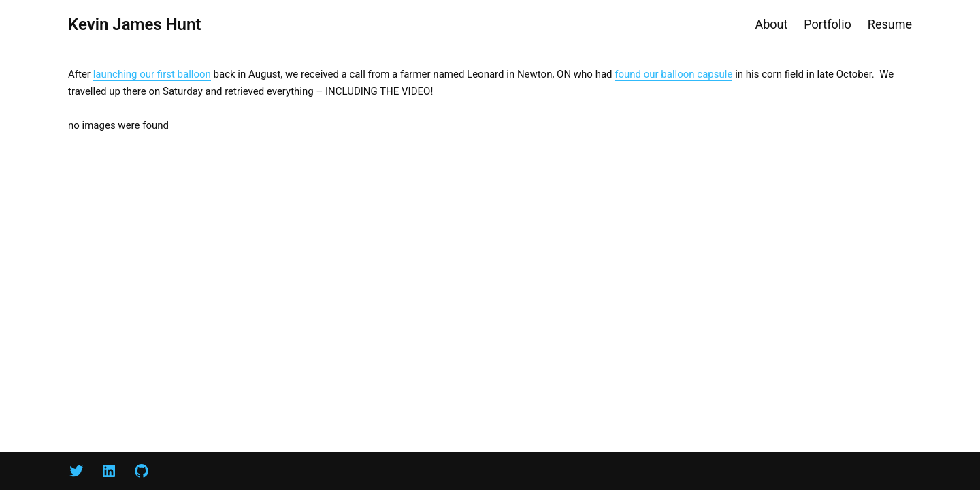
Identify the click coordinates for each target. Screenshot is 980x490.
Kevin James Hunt (134, 24)
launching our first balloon (152, 74)
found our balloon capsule (673, 74)
